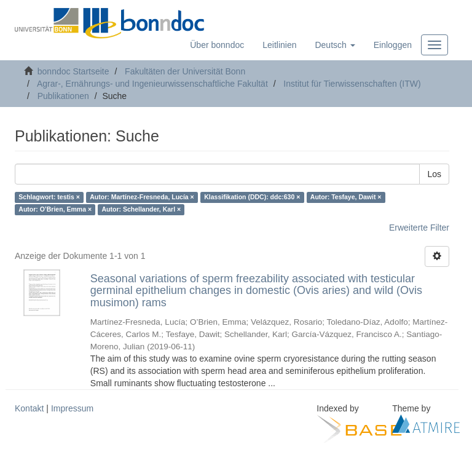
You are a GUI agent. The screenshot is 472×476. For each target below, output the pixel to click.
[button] (335, 45)
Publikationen (63, 96)
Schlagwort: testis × (49, 197)
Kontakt (29, 408)
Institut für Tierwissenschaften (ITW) (352, 84)
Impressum (72, 408)
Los (434, 174)
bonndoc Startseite (73, 71)
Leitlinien (279, 45)
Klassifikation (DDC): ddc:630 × (252, 197)
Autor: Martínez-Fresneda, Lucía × (142, 197)
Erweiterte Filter (419, 228)
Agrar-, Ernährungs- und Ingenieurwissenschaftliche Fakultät (152, 84)
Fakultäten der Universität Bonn (185, 71)
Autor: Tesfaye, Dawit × (346, 197)
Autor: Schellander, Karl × (142, 210)
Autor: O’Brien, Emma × (55, 210)
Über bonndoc (217, 45)
